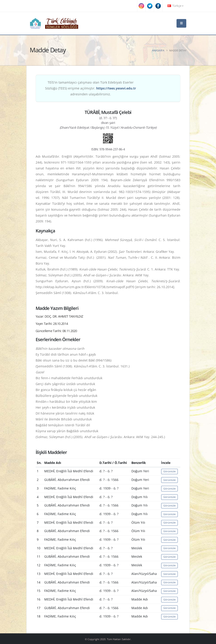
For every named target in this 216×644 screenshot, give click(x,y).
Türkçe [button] (175, 6)
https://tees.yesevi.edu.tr (116, 88)
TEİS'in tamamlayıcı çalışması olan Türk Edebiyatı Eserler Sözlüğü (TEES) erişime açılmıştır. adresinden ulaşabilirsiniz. (91, 88)
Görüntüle (169, 471)
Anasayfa (158, 50)
